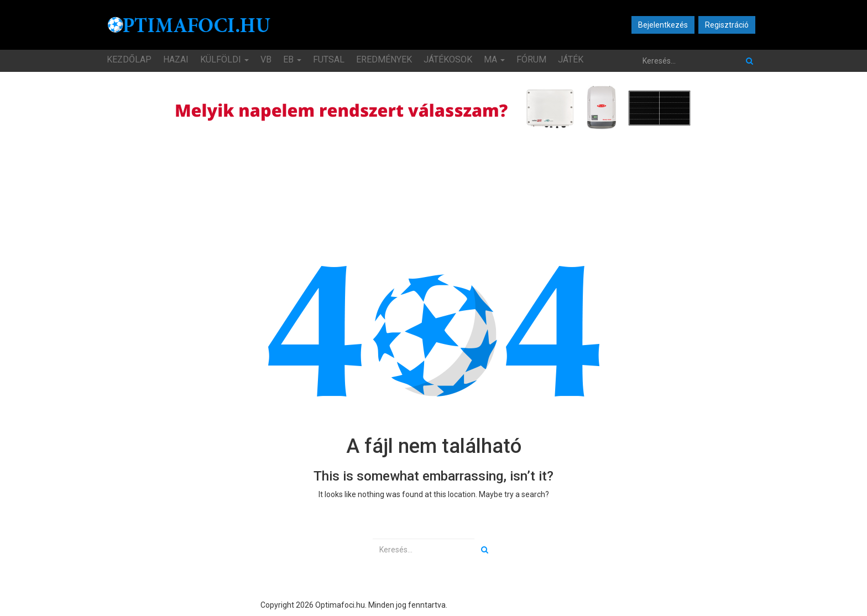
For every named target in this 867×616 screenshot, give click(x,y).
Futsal (329, 59)
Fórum (531, 59)
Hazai (176, 59)
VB (266, 59)
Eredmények (384, 59)
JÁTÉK (571, 59)
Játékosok (448, 59)
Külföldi (224, 59)
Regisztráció (727, 25)
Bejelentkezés (663, 25)
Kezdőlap (129, 59)
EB (292, 59)
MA (494, 59)
